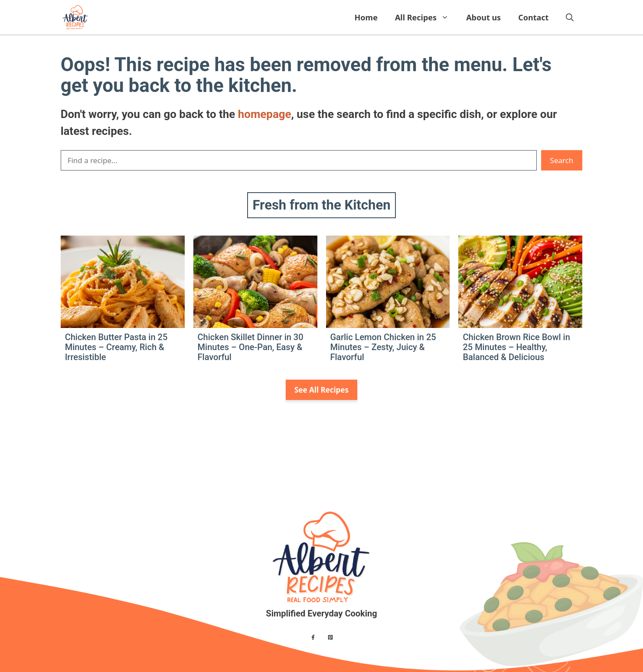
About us (483, 17)
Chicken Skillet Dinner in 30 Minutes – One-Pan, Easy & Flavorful (251, 347)
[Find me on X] (330, 637)
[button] (570, 17)
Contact (533, 17)
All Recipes (426, 17)
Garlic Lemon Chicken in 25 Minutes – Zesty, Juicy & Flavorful (383, 347)
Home (366, 17)
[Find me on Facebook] (313, 637)
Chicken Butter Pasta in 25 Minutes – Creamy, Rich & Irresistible (116, 347)
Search (562, 160)
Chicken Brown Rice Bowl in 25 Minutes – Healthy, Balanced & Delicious (516, 347)
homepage (265, 114)
